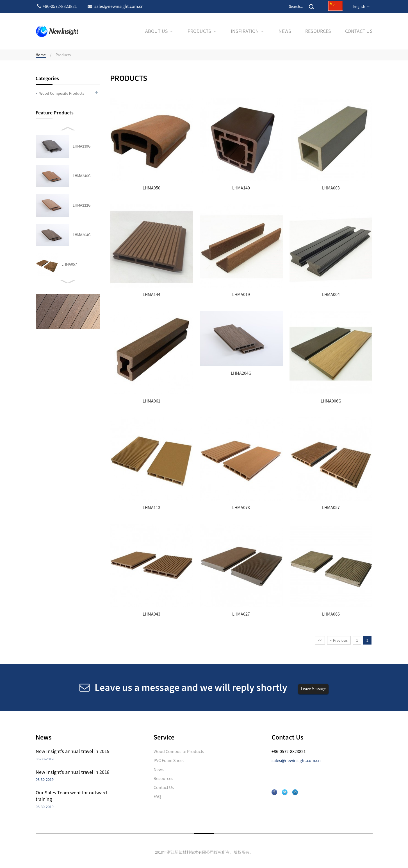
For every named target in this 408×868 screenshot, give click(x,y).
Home (41, 55)
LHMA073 (241, 508)
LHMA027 (69, 235)
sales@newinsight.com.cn (296, 760)
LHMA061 (151, 401)
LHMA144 (151, 294)
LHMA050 (151, 188)
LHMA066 (69, 264)
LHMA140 (241, 188)
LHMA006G (331, 401)
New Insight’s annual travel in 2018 (73, 772)
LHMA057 (69, 176)
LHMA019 (241, 294)
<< (320, 640)
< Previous (339, 640)
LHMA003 (331, 188)
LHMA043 (69, 205)
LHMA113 (151, 508)
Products (63, 55)
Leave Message (313, 689)
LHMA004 (331, 294)
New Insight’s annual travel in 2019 (73, 751)
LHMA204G (82, 146)
